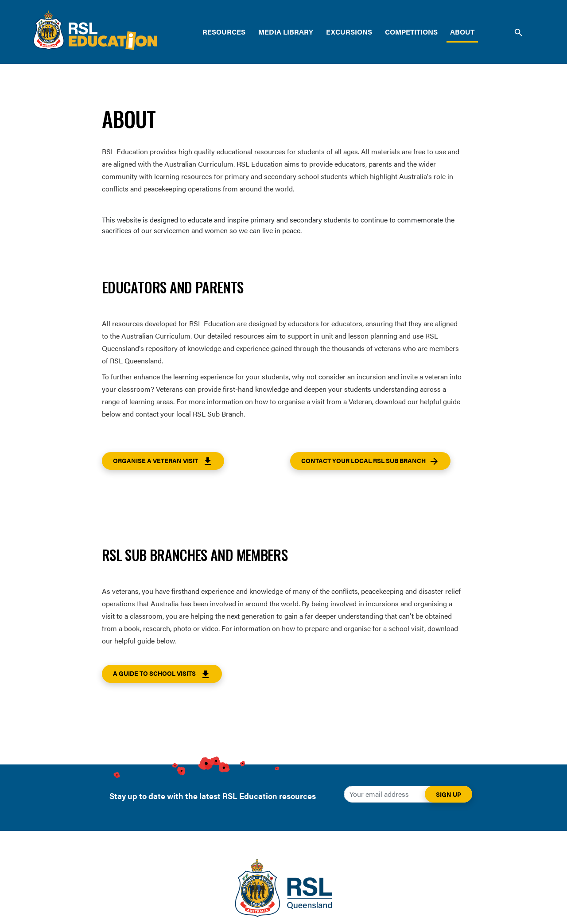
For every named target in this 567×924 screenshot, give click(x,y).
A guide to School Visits (162, 674)
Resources (224, 32)
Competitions (411, 32)
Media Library (286, 32)
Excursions (349, 32)
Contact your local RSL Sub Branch (370, 461)
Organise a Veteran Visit (163, 461)
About (462, 32)
